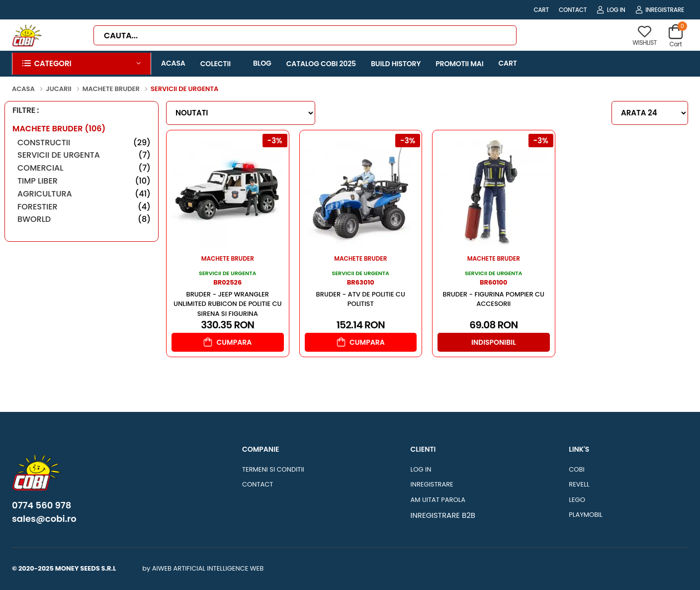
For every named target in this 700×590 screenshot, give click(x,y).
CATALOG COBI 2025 (321, 64)
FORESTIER (84, 207)
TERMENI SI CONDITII (273, 469)
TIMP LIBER (84, 181)
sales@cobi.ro (44, 519)
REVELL (579, 484)
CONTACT (573, 10)
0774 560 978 (42, 505)
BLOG (262, 63)
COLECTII (216, 64)
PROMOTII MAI (459, 64)
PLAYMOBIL (586, 515)
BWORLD (84, 219)
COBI (576, 469)
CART (541, 10)
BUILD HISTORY (396, 64)
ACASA (173, 63)
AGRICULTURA (84, 194)
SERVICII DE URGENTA (84, 155)
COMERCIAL (84, 168)
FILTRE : (26, 111)
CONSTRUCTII (84, 143)
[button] (82, 64)
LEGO (577, 500)
